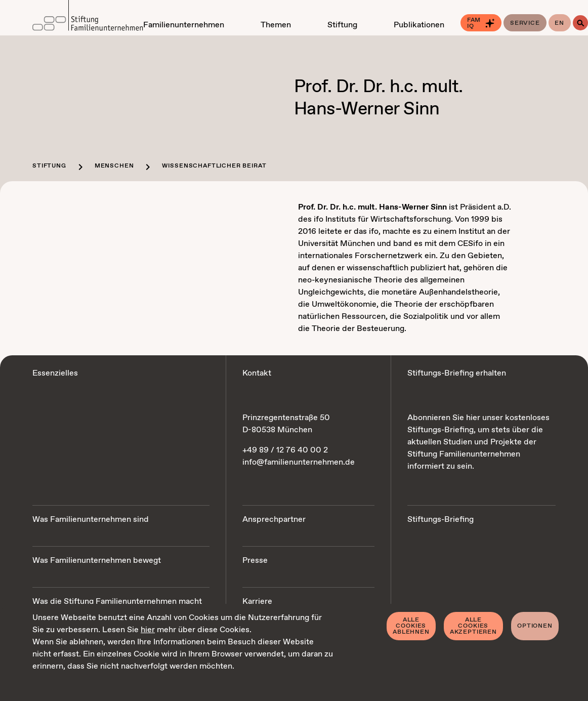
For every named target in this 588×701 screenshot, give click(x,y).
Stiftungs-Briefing (440, 520)
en (559, 23)
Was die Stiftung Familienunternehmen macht (117, 602)
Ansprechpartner (274, 520)
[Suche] (580, 23)
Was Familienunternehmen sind (91, 520)
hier (148, 630)
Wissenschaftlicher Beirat (214, 166)
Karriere (257, 602)
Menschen (114, 166)
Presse (255, 561)
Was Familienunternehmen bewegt (97, 561)
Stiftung (49, 166)
